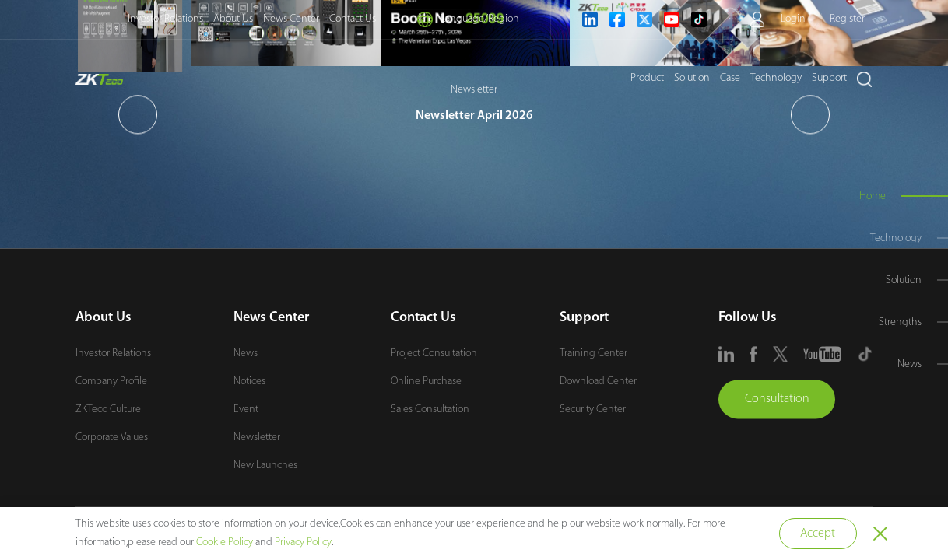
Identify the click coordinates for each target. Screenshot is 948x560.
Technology (776, 78)
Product (647, 78)
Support (829, 78)
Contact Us (353, 19)
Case (730, 78)
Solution (692, 78)
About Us (233, 19)
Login (793, 19)
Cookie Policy (225, 542)
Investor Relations (165, 19)
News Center (291, 19)
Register (847, 19)
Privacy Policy (303, 542)
